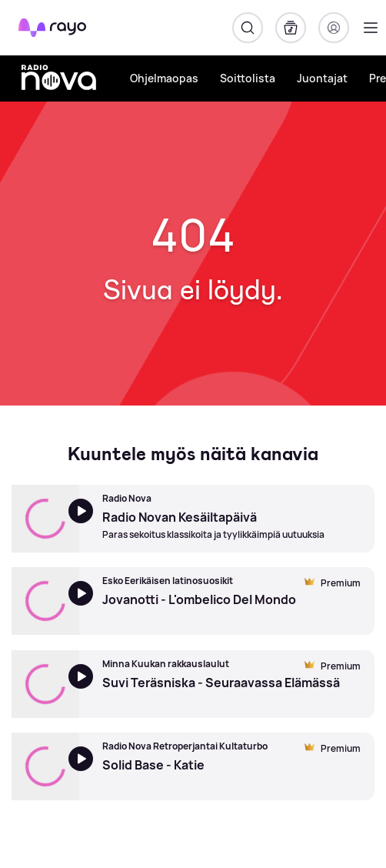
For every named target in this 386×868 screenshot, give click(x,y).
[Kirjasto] (291, 28)
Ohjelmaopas (164, 78)
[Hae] (248, 28)
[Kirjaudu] (334, 28)
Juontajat (322, 78)
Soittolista (248, 78)
